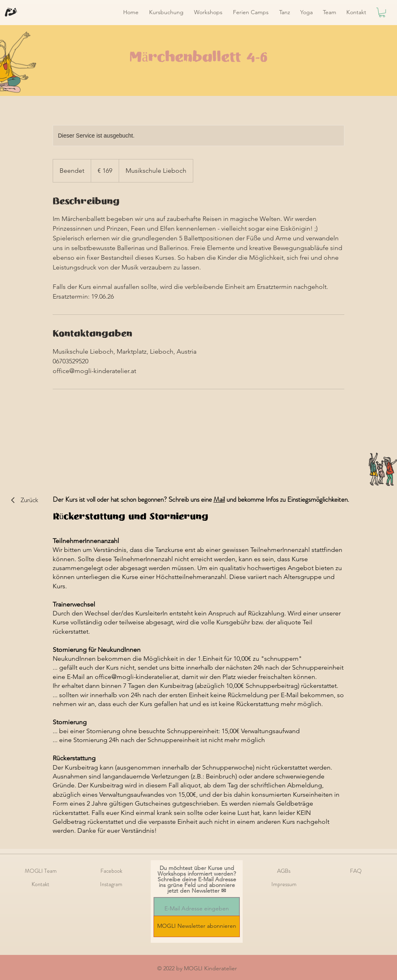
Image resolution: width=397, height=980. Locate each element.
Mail (219, 499)
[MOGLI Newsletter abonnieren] (197, 926)
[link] (382, 13)
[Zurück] (21, 500)
